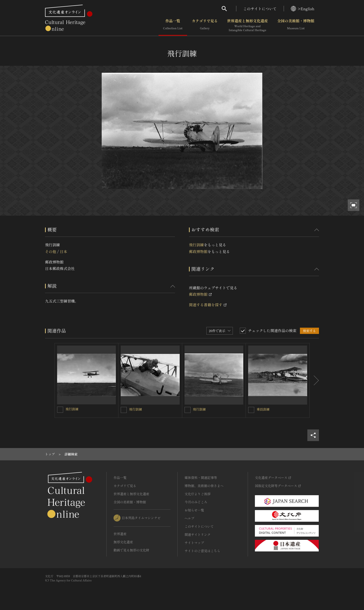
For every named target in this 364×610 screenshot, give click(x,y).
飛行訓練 (196, 245)
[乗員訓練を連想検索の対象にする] (251, 410)
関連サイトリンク (198, 534)
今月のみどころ (196, 502)
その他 (51, 251)
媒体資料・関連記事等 (201, 478)
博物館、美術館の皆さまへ (204, 486)
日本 (63, 251)
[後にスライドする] (314, 380)
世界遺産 (120, 534)
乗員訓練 (263, 409)
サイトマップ (194, 543)
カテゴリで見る (205, 25)
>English (303, 9)
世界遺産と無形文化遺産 (247, 25)
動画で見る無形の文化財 (131, 550)
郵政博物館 (198, 251)
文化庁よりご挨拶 (198, 494)
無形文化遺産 (123, 542)
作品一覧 (173, 25)
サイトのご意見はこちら (202, 551)
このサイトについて (260, 9)
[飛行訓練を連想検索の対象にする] (60, 410)
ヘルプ (189, 518)
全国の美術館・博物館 (296, 25)
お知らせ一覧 (194, 510)
